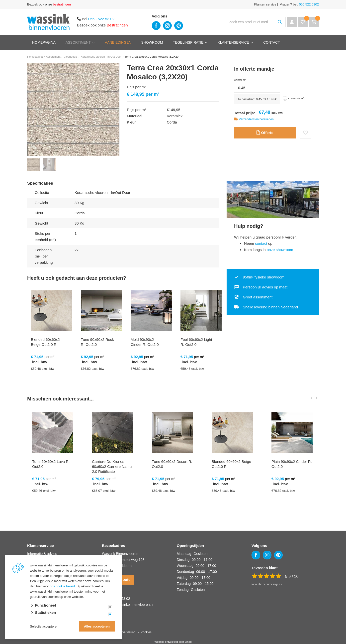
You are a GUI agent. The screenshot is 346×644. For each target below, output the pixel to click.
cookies (146, 632)
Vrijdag (182, 578)
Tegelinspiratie (188, 42)
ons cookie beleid (62, 586)
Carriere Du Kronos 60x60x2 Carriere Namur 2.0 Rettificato (112, 466)
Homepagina (44, 42)
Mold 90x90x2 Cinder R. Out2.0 (145, 342)
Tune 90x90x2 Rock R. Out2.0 (97, 342)
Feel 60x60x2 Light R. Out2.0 (196, 342)
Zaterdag (184, 584)
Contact (272, 42)
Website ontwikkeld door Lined (173, 642)
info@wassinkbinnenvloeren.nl (130, 605)
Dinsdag (183, 560)
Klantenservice (233, 42)
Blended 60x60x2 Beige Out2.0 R (45, 342)
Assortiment (78, 42)
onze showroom (280, 250)
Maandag (184, 554)
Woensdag (185, 566)
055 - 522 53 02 (101, 19)
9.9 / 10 (292, 577)
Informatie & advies (42, 554)
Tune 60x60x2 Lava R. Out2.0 (51, 464)
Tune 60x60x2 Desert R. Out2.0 (172, 464)
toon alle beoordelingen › (267, 584)
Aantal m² (240, 80)
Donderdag (185, 572)
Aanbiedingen (118, 42)
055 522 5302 (308, 4)
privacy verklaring (124, 632)
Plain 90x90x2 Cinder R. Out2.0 (292, 464)
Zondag (183, 590)
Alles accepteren (97, 626)
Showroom (152, 42)
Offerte (265, 133)
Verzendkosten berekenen (256, 119)
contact (261, 243)
